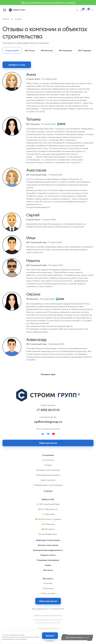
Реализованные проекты (48, 475)
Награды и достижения (48, 470)
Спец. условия (48, 593)
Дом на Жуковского (48, 509)
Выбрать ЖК (48, 499)
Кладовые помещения (48, 560)
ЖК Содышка (85, 50)
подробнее (50, 641)
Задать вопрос (48, 480)
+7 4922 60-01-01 (48, 410)
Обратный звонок (48, 601)
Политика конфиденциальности (48, 615)
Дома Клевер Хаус (48, 534)
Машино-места (48, 555)
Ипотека (48, 583)
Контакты (48, 570)
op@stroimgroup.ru (48, 422)
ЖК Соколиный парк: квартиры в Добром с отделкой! (48, 3)
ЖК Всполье (47, 50)
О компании (48, 455)
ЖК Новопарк (65, 50)
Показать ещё (48, 374)
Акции (48, 565)
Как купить (48, 578)
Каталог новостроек (48, 545)
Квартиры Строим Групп (48, 540)
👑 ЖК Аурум (48, 529)
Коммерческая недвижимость (48, 550)
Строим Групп (12, 50)
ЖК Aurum (30, 50)
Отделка (48, 491)
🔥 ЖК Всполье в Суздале (48, 519)
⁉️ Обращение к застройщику (48, 485)
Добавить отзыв (17, 65)
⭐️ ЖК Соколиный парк (48, 504)
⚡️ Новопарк (48, 514)
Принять (50, 636)
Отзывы (48, 465)
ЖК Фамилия (48, 524)
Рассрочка (48, 588)
